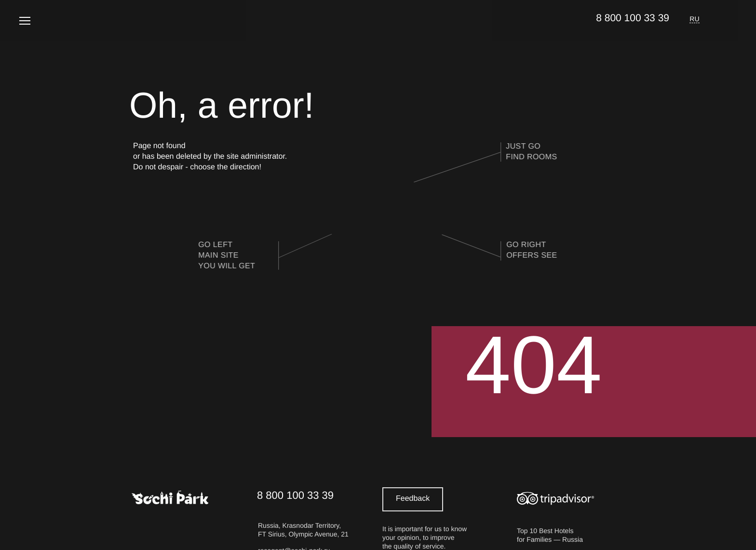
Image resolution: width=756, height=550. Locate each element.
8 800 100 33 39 (633, 18)
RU (695, 19)
